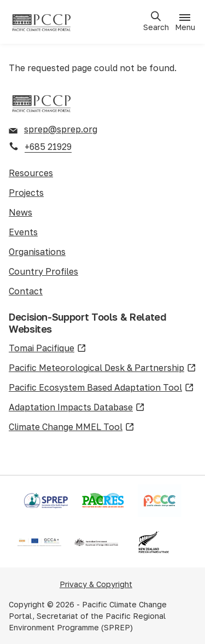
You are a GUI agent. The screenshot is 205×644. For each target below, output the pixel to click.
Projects (26, 193)
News (20, 212)
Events (23, 232)
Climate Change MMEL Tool (72, 427)
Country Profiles (43, 271)
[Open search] (156, 22)
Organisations (37, 252)
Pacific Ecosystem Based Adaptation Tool (101, 388)
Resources (31, 173)
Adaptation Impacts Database (77, 408)
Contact (26, 291)
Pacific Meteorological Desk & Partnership (102, 368)
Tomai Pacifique (48, 349)
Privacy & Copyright (96, 584)
